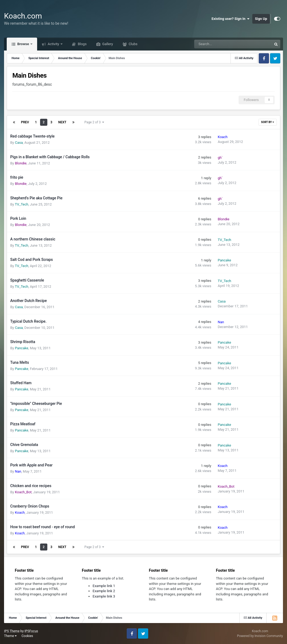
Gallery (107, 44)
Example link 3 (104, 596)
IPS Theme (12, 631)
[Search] (219, 44)
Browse (23, 44)
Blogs (82, 44)
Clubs (133, 44)
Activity (53, 44)
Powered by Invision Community (260, 636)
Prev (25, 122)
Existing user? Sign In (231, 19)
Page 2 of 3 (94, 122)
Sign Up (261, 19)
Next (62, 122)
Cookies (27, 636)
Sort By (268, 122)
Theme (10, 636)
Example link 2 (104, 591)
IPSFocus (31, 631)
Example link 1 (104, 586)
